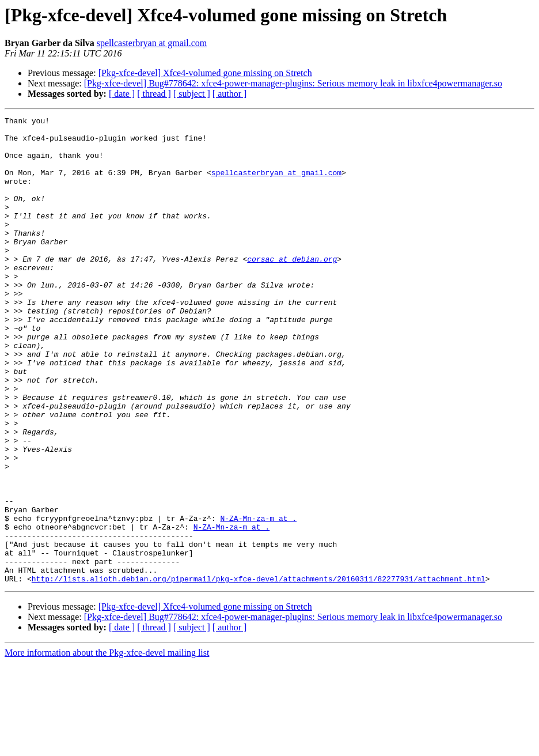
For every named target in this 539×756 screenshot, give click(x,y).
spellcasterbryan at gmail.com (152, 43)
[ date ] (122, 94)
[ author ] (230, 94)
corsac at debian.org (292, 288)
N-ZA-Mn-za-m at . (258, 599)
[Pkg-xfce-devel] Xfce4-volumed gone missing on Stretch (205, 73)
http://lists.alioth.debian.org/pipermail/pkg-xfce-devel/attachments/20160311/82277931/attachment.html (259, 672)
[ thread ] (154, 94)
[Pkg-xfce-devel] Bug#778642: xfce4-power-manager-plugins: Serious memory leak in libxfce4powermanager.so (293, 83)
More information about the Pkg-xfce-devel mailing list (107, 746)
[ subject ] (192, 94)
